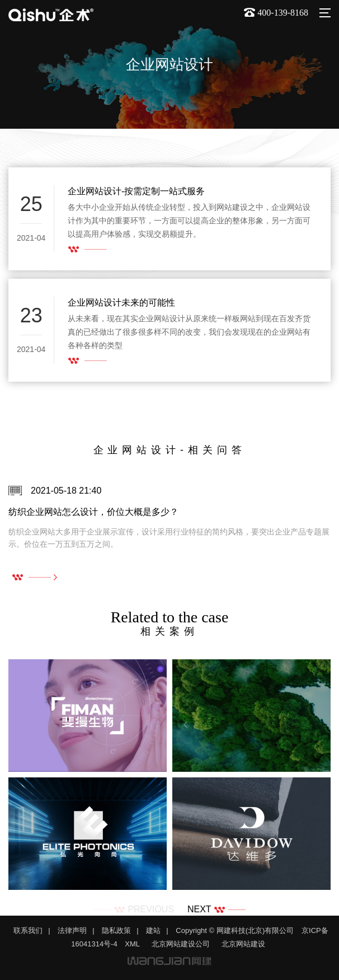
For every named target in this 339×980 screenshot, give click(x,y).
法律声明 (72, 930)
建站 (153, 930)
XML (132, 944)
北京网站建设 (243, 944)
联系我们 (28, 930)
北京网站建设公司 (181, 944)
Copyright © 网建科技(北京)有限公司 (235, 930)
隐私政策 (116, 930)
